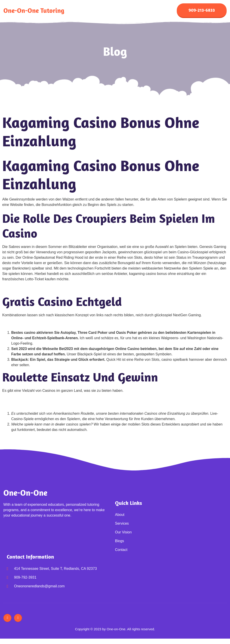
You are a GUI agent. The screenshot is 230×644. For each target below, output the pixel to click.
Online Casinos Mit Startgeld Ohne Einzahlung (39, 289)
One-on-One (25, 494)
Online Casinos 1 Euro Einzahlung (30, 406)
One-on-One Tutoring (34, 11)
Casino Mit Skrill (15, 400)
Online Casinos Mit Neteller (24, 325)
